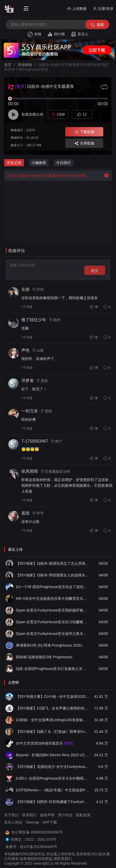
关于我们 (11, 815)
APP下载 (50, 822)
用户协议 (65, 815)
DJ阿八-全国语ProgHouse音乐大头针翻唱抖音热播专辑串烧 (53, 778)
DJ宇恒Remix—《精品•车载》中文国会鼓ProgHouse (53, 790)
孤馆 (25, 513)
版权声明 (47, 815)
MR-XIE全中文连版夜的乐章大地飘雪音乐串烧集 (53, 599)
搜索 (97, 25)
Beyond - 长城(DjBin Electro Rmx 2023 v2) (53, 755)
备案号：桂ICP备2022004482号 (31, 847)
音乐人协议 (13, 822)
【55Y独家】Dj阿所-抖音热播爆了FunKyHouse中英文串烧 (53, 802)
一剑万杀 (30, 411)
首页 (8, 65)
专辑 (34, 34)
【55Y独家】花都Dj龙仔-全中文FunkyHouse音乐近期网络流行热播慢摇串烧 (53, 767)
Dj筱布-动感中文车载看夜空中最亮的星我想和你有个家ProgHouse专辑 (47, 176)
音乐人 (80, 34)
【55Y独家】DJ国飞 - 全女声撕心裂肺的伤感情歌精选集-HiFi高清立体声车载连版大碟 (53, 708)
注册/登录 (103, 9)
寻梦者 (28, 381)
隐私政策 (83, 815)
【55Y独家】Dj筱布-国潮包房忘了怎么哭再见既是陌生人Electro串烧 (53, 563)
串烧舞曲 (25, 65)
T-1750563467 (35, 441)
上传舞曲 (77, 9)
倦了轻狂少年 (34, 320)
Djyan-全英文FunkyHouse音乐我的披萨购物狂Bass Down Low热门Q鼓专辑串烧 (53, 610)
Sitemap (32, 822)
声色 (25, 350)
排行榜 (56, 34)
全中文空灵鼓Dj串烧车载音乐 (45, 743)
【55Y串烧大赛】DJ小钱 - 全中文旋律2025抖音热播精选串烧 (53, 696)
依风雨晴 (30, 471)
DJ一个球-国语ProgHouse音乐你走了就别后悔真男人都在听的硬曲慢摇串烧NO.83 (53, 587)
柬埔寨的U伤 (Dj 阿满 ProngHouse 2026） (50, 645)
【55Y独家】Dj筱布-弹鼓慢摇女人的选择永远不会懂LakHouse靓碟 (53, 575)
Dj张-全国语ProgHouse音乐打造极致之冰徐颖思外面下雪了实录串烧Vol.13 (53, 669)
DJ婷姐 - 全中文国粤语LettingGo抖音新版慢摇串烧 (53, 720)
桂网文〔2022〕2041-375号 (34, 839)
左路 (25, 289)
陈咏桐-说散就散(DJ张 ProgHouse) (44, 657)
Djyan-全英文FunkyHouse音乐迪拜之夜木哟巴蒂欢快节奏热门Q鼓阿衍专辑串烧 (53, 634)
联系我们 (29, 815)
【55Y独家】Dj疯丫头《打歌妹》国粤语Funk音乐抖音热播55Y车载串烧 (53, 732)
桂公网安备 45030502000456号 (37, 832)
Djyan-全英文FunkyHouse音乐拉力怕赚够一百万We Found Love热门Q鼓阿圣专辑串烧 (53, 622)
